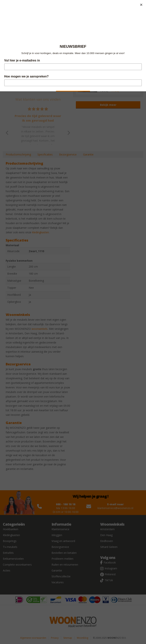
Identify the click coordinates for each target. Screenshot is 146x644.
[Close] (141, 5)
